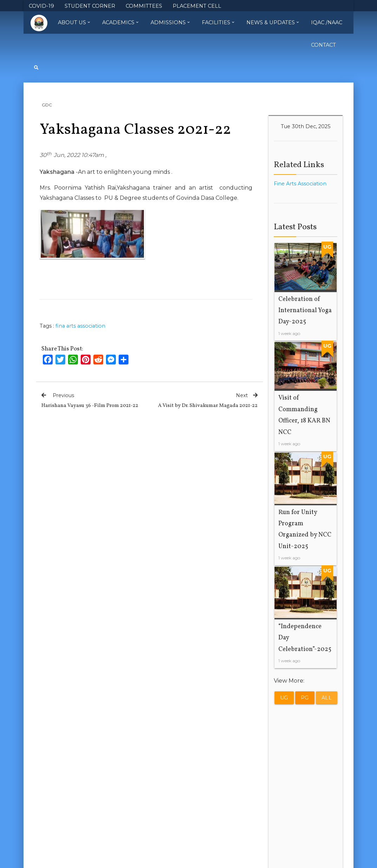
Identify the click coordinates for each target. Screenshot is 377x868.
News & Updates (273, 22)
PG (305, 698)
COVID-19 (41, 6)
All (327, 698)
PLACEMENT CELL (197, 6)
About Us (74, 22)
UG (284, 698)
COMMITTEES (144, 6)
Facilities (218, 22)
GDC (47, 105)
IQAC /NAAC (327, 22)
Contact (323, 45)
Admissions (170, 22)
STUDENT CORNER (90, 6)
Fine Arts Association (300, 184)
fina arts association (80, 326)
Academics (120, 22)
